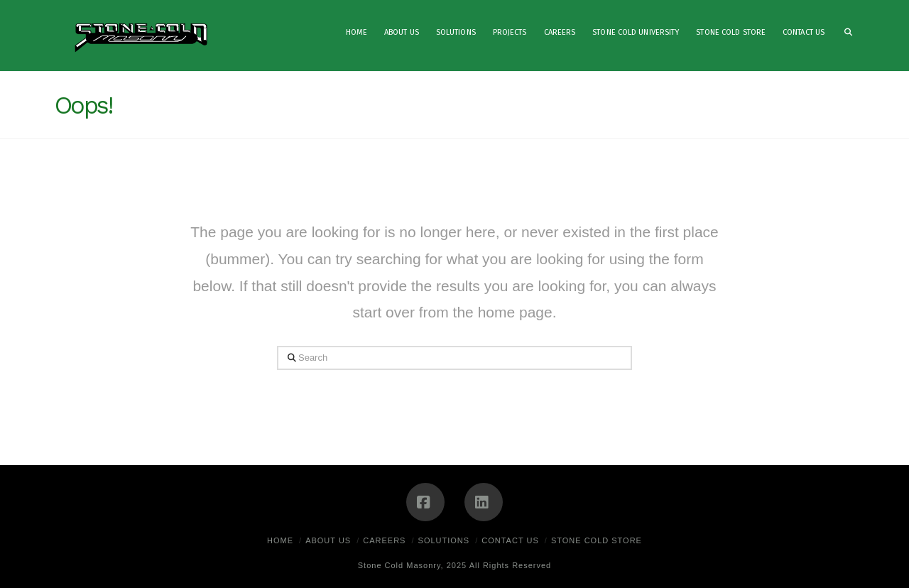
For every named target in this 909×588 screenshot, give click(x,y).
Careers (384, 540)
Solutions (444, 540)
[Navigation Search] (844, 36)
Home (280, 540)
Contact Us (510, 540)
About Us (328, 540)
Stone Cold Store (597, 540)
